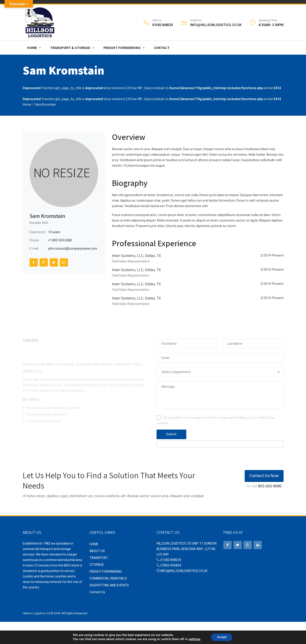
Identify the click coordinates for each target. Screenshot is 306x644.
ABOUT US (97, 549)
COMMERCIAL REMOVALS (108, 577)
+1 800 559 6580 (60, 239)
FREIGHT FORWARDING (122, 46)
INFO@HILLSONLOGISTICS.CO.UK (216, 24)
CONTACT (162, 46)
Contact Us (97, 591)
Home (27, 103)
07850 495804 (171, 564)
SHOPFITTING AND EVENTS (109, 584)
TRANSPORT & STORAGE (70, 46)
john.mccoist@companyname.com (73, 247)
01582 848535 (163, 24)
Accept (222, 637)
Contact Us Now (264, 474)
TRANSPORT (99, 556)
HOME (32, 46)
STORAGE (97, 563)
